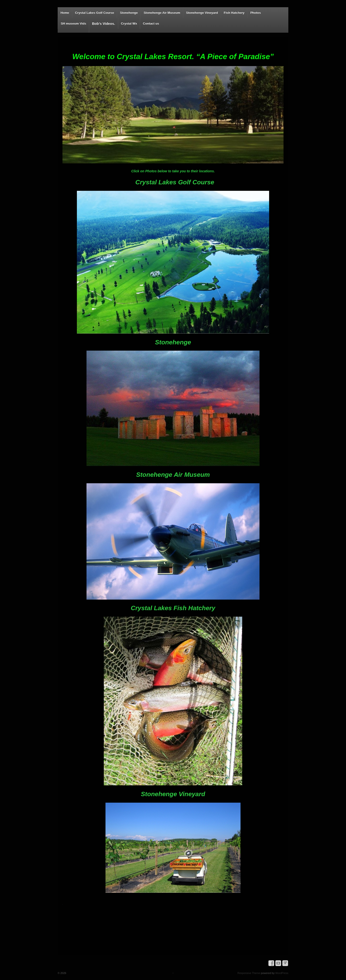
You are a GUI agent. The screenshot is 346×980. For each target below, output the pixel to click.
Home (65, 13)
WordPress (282, 973)
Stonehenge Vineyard (202, 13)
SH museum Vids (74, 23)
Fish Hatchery (234, 13)
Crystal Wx (129, 23)
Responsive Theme (249, 973)
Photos (256, 13)
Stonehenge (129, 13)
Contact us (151, 23)
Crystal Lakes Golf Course (95, 13)
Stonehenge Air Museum (162, 13)
